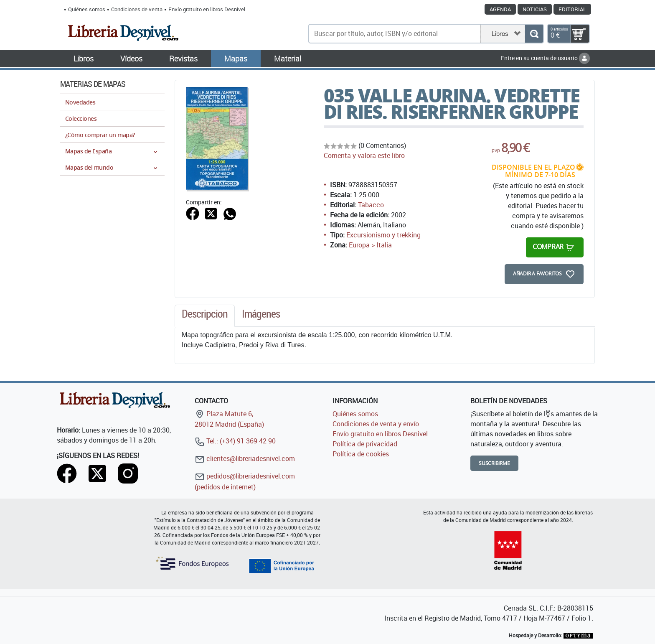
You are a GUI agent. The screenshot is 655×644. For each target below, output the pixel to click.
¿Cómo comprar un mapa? (100, 135)
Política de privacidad (365, 444)
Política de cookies (361, 454)
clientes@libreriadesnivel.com (245, 458)
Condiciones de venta (137, 9)
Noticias (535, 9)
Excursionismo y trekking (383, 235)
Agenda (500, 9)
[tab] (205, 316)
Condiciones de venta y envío (376, 424)
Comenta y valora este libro (364, 155)
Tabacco (371, 205)
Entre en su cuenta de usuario (545, 58)
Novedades (80, 102)
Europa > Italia (370, 245)
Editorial (572, 9)
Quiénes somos (87, 9)
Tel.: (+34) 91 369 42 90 (235, 441)
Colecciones (81, 118)
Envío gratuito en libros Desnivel (207, 9)
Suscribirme (494, 463)
